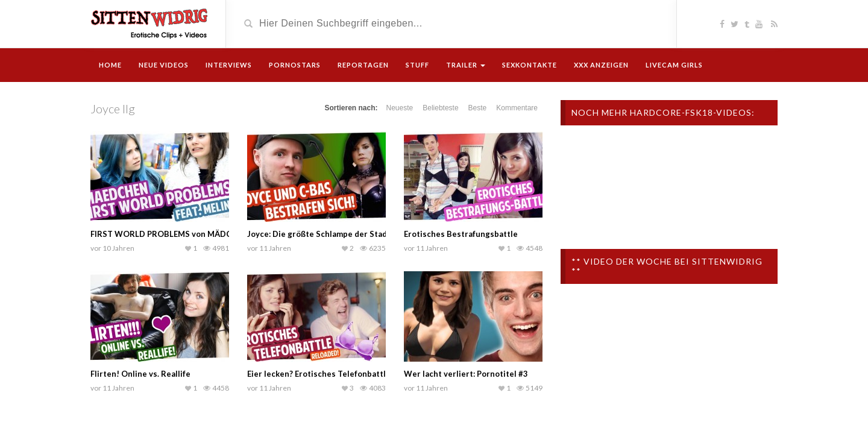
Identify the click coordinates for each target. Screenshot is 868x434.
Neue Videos (164, 65)
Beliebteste (440, 108)
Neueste (400, 108)
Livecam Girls (674, 65)
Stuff (417, 65)
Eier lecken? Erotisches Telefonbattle (319, 374)
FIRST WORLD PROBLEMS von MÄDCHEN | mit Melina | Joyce (206, 234)
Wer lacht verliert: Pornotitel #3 (466, 374)
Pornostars (295, 65)
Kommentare (517, 108)
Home (110, 65)
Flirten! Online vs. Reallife (140, 374)
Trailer (466, 65)
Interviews (229, 65)
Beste (478, 108)
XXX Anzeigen (601, 65)
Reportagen (363, 65)
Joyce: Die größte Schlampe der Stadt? (321, 234)
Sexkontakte (530, 65)
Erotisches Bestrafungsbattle (461, 234)
